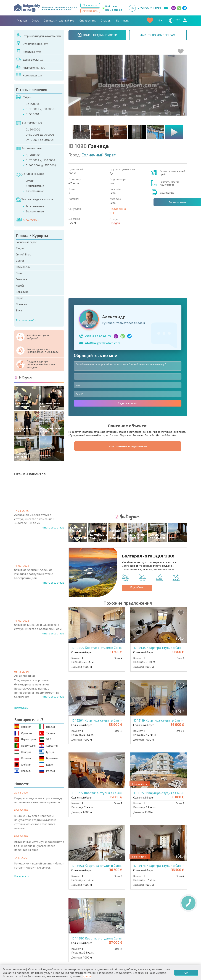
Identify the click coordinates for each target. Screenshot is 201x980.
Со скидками (112, 929)
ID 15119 (163, 604)
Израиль (23, 771)
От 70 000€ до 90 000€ (40, 140)
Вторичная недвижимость (39, 35)
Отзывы (106, 20)
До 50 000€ (33, 129)
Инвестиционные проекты (165, 933)
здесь (87, 976)
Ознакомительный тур (59, 20)
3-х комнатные (29, 148)
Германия (49, 758)
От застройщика (32, 43)
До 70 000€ (33, 155)
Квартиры (29, 51)
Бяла (19, 310)
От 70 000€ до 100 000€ (40, 160)
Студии (24, 97)
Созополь (22, 279)
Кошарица (22, 292)
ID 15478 (163, 749)
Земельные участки (117, 933)
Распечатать (167, 192)
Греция (47, 752)
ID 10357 (163, 677)
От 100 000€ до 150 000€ (41, 165)
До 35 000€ (33, 104)
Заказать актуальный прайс (173, 172)
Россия (47, 771)
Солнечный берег (26, 242)
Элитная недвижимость (35, 199)
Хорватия (49, 746)
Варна (20, 298)
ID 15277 (101, 677)
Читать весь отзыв (53, 527)
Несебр (20, 285)
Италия (47, 727)
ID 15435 (163, 532)
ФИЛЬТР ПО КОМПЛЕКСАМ (158, 35)
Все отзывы (21, 707)
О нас (35, 20)
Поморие (21, 304)
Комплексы (29, 75)
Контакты (123, 20)
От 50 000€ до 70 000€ (40, 135)
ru (174, 20)
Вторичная (67, 929)
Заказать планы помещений (169, 183)
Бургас (20, 261)
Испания (23, 727)
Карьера (91, 909)
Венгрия (23, 752)
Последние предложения (164, 925)
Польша (23, 758)
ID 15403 (101, 749)
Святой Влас (23, 254)
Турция (47, 733)
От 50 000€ (33, 114)
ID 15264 (101, 604)
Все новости (22, 876)
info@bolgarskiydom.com (102, 285)
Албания (23, 764)
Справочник (88, 20)
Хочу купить (90, 5)
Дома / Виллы (26, 937)
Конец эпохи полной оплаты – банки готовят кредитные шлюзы (39, 865)
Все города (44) (26, 320)
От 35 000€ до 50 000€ (40, 109)
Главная (22, 20)
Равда (20, 248)
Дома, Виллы (30, 59)
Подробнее (137, 471)
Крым (46, 764)
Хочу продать (90, 11)
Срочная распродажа (160, 929)
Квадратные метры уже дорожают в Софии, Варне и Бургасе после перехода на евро (39, 846)
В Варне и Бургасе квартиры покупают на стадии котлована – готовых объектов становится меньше (36, 822)
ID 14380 (102, 822)
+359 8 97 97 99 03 (98, 278)
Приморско (23, 267)
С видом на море (30, 174)
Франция (23, 733)
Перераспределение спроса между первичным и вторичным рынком (38, 800)
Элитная (109, 925)
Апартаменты (31, 67)
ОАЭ (45, 739)
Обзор (20, 273)
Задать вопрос (128, 345)
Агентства (54, 909)
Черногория (25, 739)
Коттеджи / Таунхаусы (76, 925)
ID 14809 (102, 532)
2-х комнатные (29, 123)
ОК (186, 972)
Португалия (25, 746)
